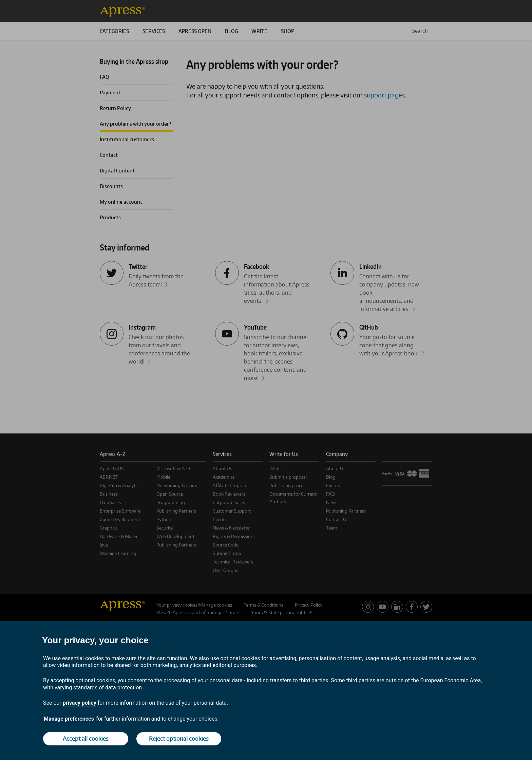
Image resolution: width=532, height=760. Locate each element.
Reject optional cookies (179, 739)
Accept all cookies (86, 739)
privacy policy (80, 703)
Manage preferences (69, 719)
